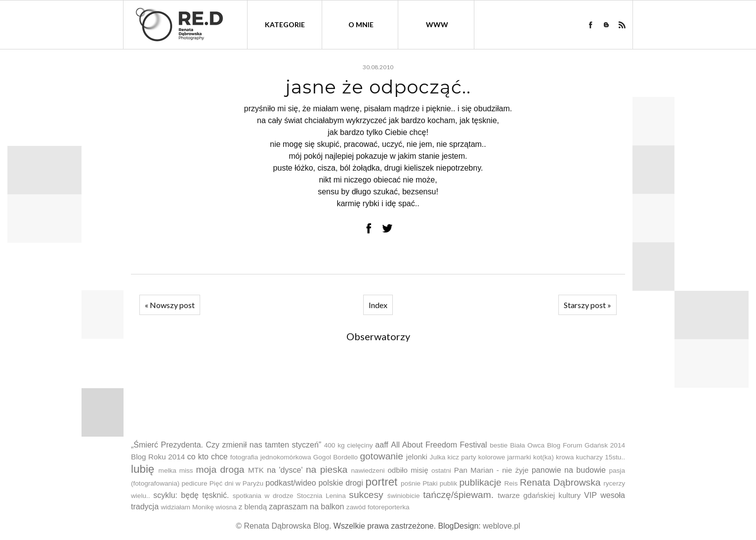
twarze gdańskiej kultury (539, 495)
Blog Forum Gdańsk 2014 (586, 445)
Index (378, 305)
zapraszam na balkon (306, 507)
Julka (438, 457)
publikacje (480, 482)
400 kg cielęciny (349, 445)
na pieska (327, 470)
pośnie (411, 483)
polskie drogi (340, 483)
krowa (565, 457)
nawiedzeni (368, 471)
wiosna (226, 507)
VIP (590, 495)
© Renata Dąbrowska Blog (282, 526)
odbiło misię (408, 470)
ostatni (441, 471)
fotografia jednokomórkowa (271, 457)
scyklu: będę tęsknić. (191, 495)
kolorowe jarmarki (505, 457)
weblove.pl (502, 526)
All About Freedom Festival (439, 445)
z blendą (253, 507)
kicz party (462, 457)
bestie (499, 445)
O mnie (361, 24)
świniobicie (404, 496)
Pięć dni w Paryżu (236, 483)
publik (449, 483)
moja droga (220, 470)
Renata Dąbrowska (560, 482)
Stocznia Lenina (321, 496)
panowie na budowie (569, 470)
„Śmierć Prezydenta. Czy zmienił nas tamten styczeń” (226, 445)
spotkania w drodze (263, 496)
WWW (437, 24)
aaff (381, 445)
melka (168, 471)
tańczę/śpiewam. (458, 495)
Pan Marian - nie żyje (491, 470)
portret (382, 482)
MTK (256, 470)
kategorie (285, 24)
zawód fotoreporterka (378, 507)
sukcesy (366, 495)
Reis (511, 483)
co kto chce (208, 457)
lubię (143, 469)
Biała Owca (527, 445)
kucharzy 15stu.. (600, 457)
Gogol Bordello (336, 457)
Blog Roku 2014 (158, 457)
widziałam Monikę (187, 507)
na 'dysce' (285, 470)
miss (186, 471)
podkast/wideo (291, 483)
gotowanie (381, 456)
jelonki (417, 457)
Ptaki (430, 483)
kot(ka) (544, 457)
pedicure (194, 483)
